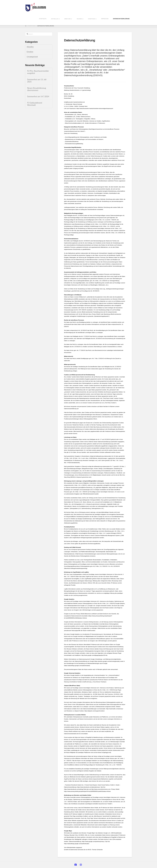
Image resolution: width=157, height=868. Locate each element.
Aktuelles (30, 47)
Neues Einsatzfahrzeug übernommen (37, 89)
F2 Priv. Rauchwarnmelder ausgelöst (38, 72)
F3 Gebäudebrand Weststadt (35, 104)
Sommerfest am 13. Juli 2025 (37, 81)
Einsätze (30, 52)
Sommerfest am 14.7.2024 (38, 96)
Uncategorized (32, 57)
